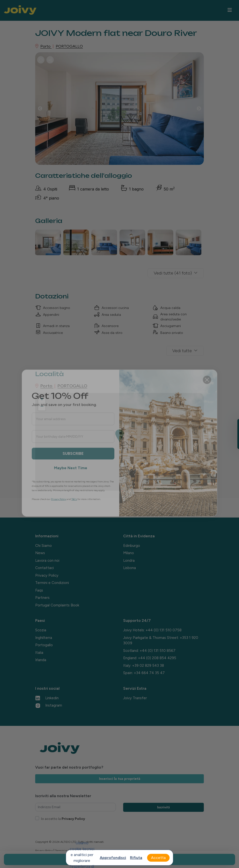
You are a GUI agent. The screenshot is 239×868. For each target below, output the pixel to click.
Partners (42, 598)
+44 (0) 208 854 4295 (157, 658)
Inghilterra (44, 638)
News (40, 553)
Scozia (41, 630)
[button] (233, 434)
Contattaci (44, 568)
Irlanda (41, 660)
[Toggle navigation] (230, 10)
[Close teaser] (227, 449)
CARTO (198, 488)
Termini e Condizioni (52, 583)
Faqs (39, 590)
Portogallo (44, 645)
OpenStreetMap (165, 488)
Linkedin (47, 698)
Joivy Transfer (135, 698)
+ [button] (42, 400)
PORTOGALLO (69, 46)
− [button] (42, 407)
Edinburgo (132, 546)
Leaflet (147, 488)
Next (203, 110)
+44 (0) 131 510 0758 (164, 630)
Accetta (158, 858)
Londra (129, 561)
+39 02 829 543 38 (148, 666)
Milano (129, 553)
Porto (46, 46)
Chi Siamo (43, 546)
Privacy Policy (47, 575)
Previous (44, 110)
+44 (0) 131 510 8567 (158, 651)
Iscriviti (163, 807)
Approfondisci (113, 858)
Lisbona (130, 568)
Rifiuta (136, 858)
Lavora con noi (47, 561)
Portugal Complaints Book (57, 605)
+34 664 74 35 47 (149, 673)
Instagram (49, 705)
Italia (39, 653)
